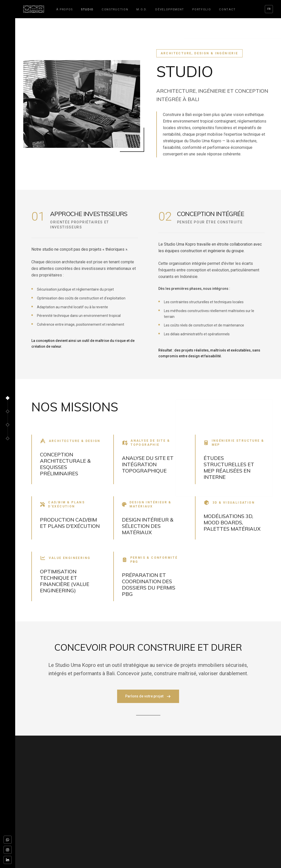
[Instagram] (8, 850)
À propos (64, 9)
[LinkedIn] (8, 860)
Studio (87, 9)
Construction (115, 9)
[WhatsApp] (8, 840)
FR (269, 9)
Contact (227, 9)
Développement (170, 9)
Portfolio (202, 9)
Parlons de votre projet (148, 696)
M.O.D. (142, 9)
